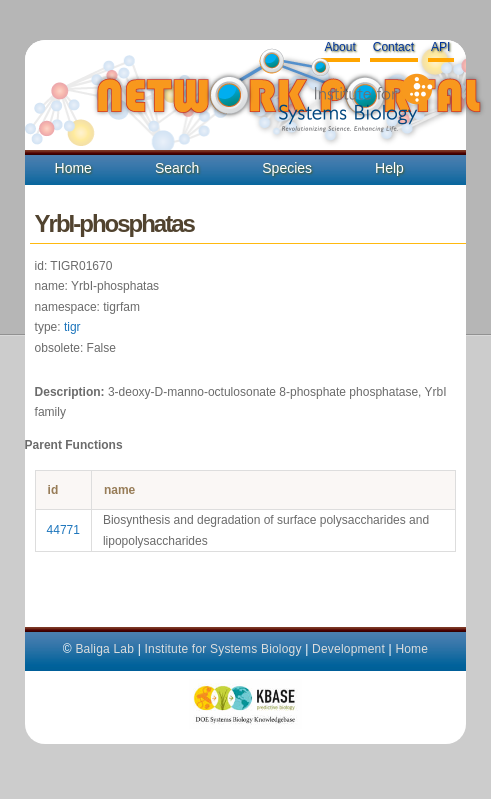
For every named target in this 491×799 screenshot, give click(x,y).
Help (389, 168)
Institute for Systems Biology (222, 649)
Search (177, 168)
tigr (72, 327)
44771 (63, 530)
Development (348, 649)
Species (287, 168)
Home (73, 168)
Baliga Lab (104, 649)
